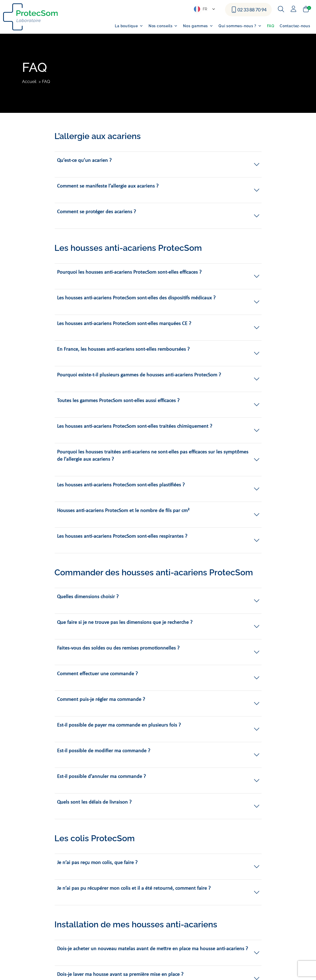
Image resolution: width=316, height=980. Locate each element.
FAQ (271, 26)
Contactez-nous (295, 26)
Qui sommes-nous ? (240, 26)
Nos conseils (163, 26)
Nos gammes (198, 26)
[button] (158, 164)
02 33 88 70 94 (252, 10)
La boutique (129, 26)
